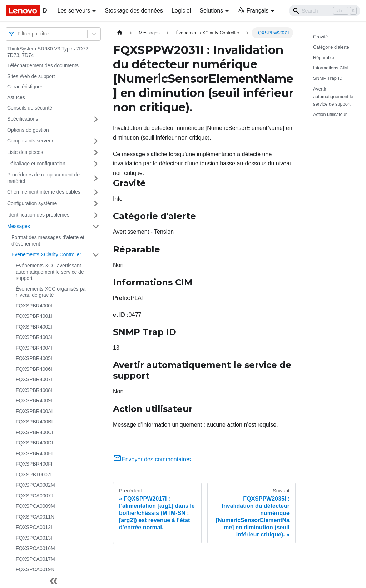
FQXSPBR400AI (34, 411)
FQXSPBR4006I (34, 369)
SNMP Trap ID (328, 78)
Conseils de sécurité (30, 108)
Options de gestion (28, 130)
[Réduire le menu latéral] (54, 581)
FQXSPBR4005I (34, 358)
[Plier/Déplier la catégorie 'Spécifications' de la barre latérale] (96, 119)
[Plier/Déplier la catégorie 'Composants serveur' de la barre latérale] (96, 141)
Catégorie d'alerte (331, 47)
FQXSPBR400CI (34, 432)
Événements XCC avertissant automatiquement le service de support (50, 272)
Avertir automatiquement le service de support (333, 96)
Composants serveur (30, 141)
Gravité (320, 37)
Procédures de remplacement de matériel (43, 178)
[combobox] (18, 34)
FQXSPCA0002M (35, 485)
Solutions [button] (211, 11)
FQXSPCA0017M (35, 559)
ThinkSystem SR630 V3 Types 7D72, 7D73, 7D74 (48, 52)
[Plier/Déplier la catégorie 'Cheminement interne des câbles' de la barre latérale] (96, 192)
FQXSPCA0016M (35, 548)
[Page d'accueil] (120, 33)
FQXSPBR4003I (34, 337)
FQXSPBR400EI (34, 453)
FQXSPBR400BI (34, 422)
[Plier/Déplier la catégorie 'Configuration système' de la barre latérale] (96, 204)
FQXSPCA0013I (34, 538)
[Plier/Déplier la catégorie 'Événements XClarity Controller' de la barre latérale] (96, 255)
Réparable (324, 57)
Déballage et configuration (36, 164)
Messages (19, 226)
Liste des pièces (25, 152)
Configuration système (32, 203)
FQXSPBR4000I (34, 306)
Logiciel (181, 11)
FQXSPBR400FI (34, 464)
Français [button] (253, 11)
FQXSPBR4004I (34, 348)
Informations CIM (330, 68)
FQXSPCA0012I (34, 527)
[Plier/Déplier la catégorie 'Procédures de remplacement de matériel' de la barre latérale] (96, 178)
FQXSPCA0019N (35, 569)
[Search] (325, 11)
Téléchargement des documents (43, 65)
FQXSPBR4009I (34, 400)
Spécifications (23, 119)
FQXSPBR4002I (34, 327)
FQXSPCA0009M (35, 506)
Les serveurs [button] (74, 11)
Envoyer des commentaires (152, 459)
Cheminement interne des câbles (44, 192)
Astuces (16, 97)
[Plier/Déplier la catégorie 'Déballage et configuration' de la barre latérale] (96, 164)
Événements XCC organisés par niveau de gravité (51, 292)
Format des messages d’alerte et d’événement (48, 240)
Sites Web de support (31, 76)
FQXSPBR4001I (34, 316)
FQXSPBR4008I (34, 390)
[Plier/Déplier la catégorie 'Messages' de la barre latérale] (96, 227)
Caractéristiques (25, 87)
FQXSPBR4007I (34, 379)
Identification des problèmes (38, 215)
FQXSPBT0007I (34, 475)
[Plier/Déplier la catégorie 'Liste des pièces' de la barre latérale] (96, 152)
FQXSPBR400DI (34, 443)
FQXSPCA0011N (35, 517)
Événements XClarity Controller (46, 254)
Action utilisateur (330, 114)
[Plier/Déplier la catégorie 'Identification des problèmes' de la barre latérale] (96, 215)
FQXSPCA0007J (34, 496)
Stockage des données (134, 11)
